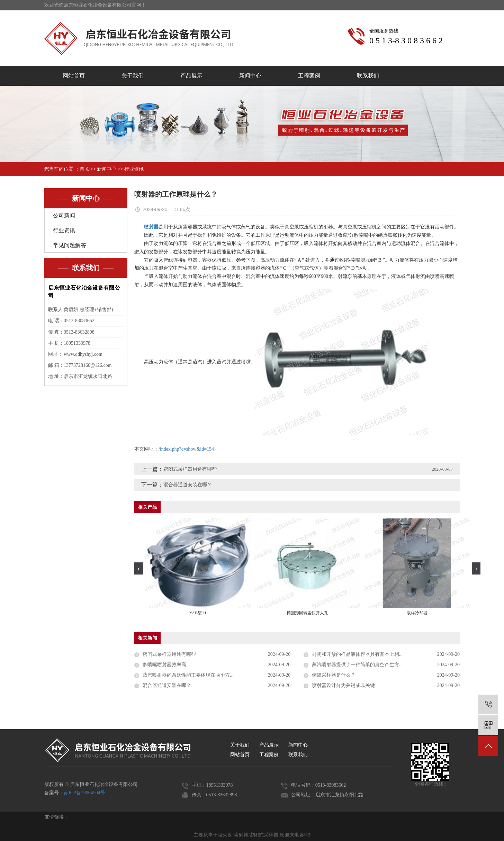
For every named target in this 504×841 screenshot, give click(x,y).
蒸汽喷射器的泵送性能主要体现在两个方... (188, 675)
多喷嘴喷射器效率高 (164, 665)
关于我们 (133, 76)
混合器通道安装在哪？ (188, 485)
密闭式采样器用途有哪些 (190, 469)
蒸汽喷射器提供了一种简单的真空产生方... (357, 665)
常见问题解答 (70, 245)
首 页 (85, 169)
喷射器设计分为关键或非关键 (343, 685)
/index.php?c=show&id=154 (186, 449)
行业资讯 (134, 169)
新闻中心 (250, 76)
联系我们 (368, 76)
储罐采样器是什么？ (334, 675)
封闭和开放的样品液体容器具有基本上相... (357, 654)
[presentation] (139, 568)
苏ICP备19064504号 (84, 793)
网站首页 (74, 76)
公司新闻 (64, 215)
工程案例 (309, 76)
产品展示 (191, 76)
